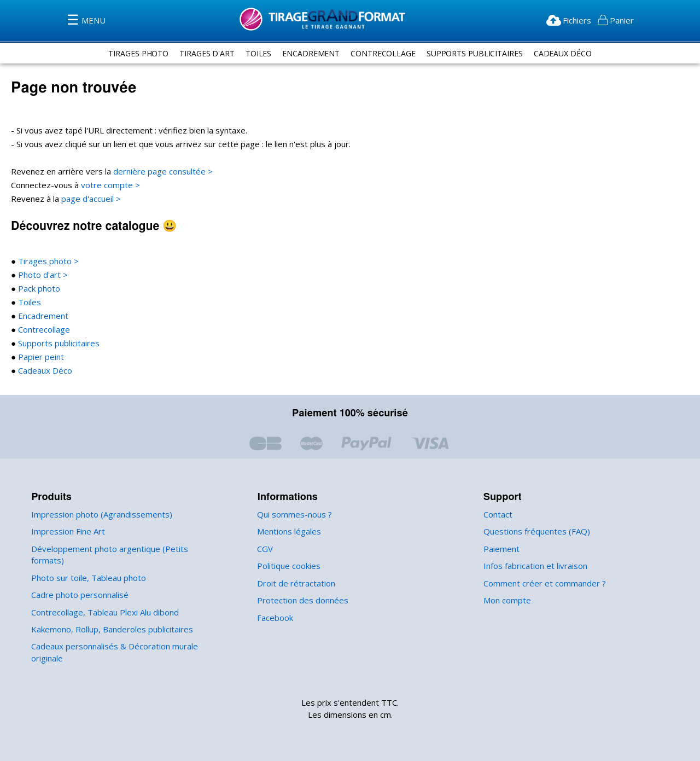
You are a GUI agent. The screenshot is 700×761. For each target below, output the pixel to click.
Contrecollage (42, 330)
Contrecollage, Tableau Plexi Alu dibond (103, 600)
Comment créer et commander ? (542, 583)
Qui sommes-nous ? (294, 515)
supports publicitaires (477, 53)
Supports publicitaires (56, 343)
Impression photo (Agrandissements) (98, 515)
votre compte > (106, 185)
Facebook (275, 618)
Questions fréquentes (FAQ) (535, 531)
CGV (266, 549)
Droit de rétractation (293, 583)
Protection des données (300, 600)
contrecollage (383, 53)
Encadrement (41, 316)
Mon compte (506, 600)
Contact (498, 515)
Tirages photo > (45, 261)
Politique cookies (288, 566)
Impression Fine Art (66, 531)
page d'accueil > (90, 199)
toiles (255, 53)
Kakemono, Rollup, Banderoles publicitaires (110, 618)
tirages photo (132, 53)
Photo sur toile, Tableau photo (85, 566)
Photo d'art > (40, 275)
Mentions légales (288, 531)
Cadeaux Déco (569, 53)
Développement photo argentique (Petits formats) (121, 549)
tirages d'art (203, 53)
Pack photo (37, 289)
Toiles (27, 302)
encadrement (309, 53)
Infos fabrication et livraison (533, 566)
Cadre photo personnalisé (78, 583)
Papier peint (39, 357)
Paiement (501, 549)
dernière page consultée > (156, 172)
